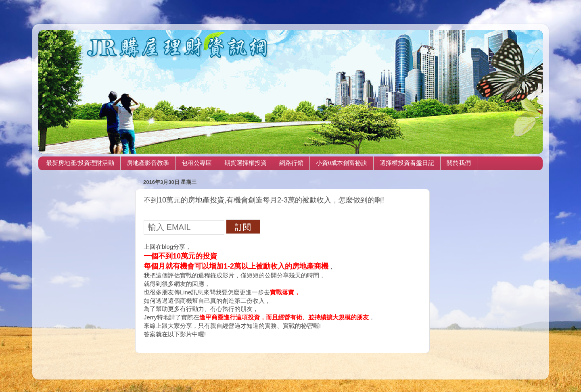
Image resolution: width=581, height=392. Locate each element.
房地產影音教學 (148, 163)
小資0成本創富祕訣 (342, 163)
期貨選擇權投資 (246, 163)
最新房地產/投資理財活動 (80, 163)
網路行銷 (291, 163)
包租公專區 (197, 163)
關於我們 (459, 163)
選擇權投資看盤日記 (407, 163)
